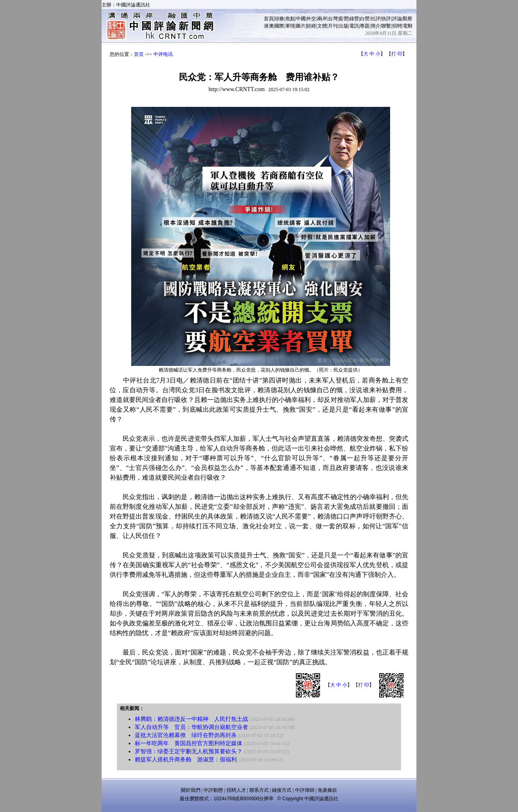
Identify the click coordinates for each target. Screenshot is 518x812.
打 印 (397, 54)
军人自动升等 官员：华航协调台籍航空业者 (191, 727)
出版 (344, 26)
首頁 (269, 19)
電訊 (354, 26)
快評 (386, 19)
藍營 (344, 19)
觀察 (408, 19)
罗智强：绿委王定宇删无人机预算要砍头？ (189, 751)
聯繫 (386, 26)
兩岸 (322, 19)
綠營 (354, 19)
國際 (279, 26)
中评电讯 (163, 54)
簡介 (376, 26)
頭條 (279, 19)
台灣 (333, 19)
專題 (365, 26)
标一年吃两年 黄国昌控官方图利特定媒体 (189, 743)
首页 (139, 54)
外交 (311, 19)
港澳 (269, 26)
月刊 (333, 26)
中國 (301, 19)
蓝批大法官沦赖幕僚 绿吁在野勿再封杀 (186, 735)
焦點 (290, 19)
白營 (365, 19)
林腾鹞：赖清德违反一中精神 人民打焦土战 (191, 719)
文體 (322, 26)
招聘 (397, 26)
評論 (397, 19)
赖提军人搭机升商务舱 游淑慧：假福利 (186, 760)
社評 (376, 19)
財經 (311, 26)
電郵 (408, 26)
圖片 (301, 26)
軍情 (290, 26)
